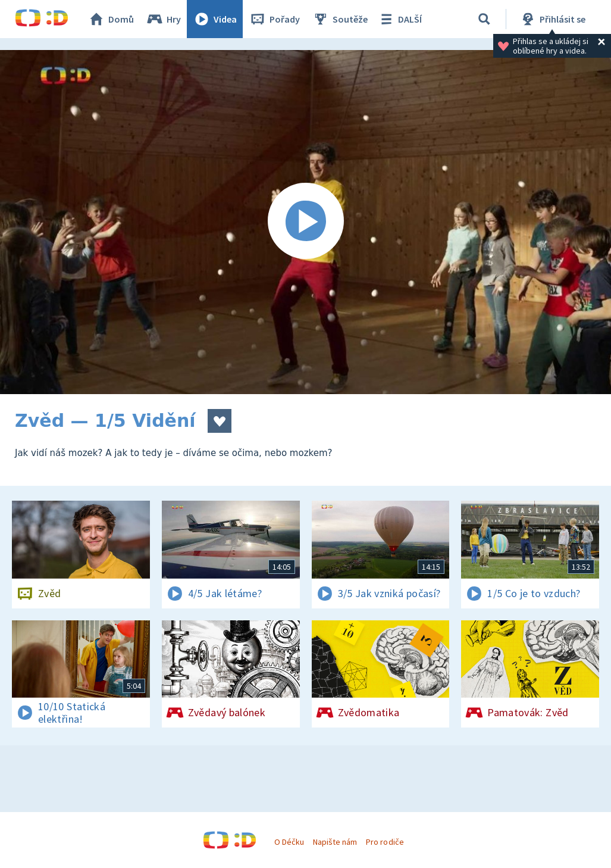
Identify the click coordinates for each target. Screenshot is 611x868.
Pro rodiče (385, 842)
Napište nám (335, 842)
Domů (111, 19)
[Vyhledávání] (484, 19)
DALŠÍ (399, 19)
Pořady (274, 19)
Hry (163, 19)
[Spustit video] (305, 222)
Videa (215, 19)
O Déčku (289, 842)
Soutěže (340, 19)
